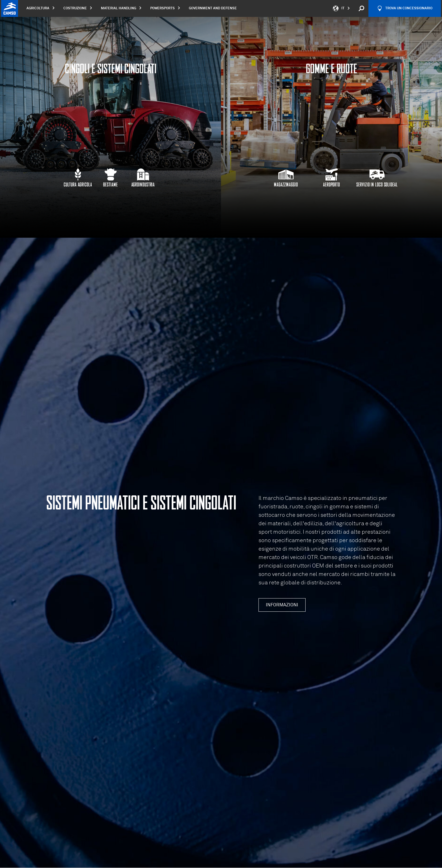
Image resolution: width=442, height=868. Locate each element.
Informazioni (282, 605)
